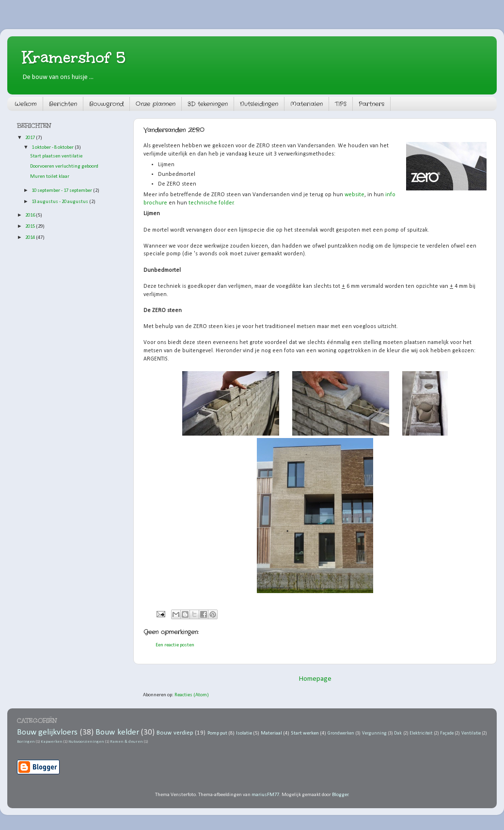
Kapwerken (52, 742)
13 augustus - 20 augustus (60, 202)
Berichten (63, 104)
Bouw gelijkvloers (47, 732)
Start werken (305, 733)
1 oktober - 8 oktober (53, 148)
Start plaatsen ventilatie (56, 156)
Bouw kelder (117, 732)
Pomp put (217, 733)
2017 (31, 138)
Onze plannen (156, 104)
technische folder (210, 203)
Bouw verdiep (175, 733)
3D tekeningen (208, 104)
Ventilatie (471, 733)
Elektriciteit (421, 733)
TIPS (341, 104)
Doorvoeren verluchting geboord (64, 166)
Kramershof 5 (74, 57)
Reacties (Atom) (192, 695)
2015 (31, 227)
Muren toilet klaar (50, 177)
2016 (31, 215)
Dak (398, 733)
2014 (31, 238)
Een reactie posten (175, 645)
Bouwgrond (106, 104)
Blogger (340, 795)
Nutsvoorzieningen (86, 742)
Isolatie (244, 733)
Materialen (307, 104)
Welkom (26, 104)
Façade (447, 733)
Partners (371, 104)
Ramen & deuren (126, 742)
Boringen (26, 742)
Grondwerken (341, 733)
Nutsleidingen (259, 104)
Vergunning (374, 733)
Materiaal (271, 733)
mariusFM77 (265, 795)
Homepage (315, 679)
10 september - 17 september (62, 191)
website (354, 195)
